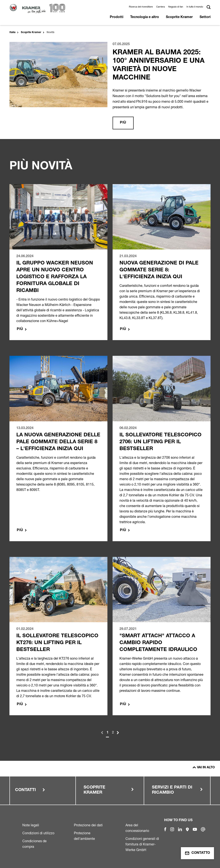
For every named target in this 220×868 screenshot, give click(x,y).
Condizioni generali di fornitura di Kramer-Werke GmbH (142, 844)
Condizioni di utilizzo (38, 833)
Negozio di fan (176, 7)
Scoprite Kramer (179, 17)
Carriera (160, 7)
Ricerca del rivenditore (141, 7)
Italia (12, 32)
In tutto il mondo (195, 7)
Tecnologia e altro (145, 17)
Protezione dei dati (88, 825)
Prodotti (117, 17)
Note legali (31, 825)
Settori (205, 17)
